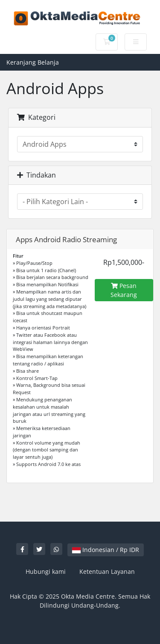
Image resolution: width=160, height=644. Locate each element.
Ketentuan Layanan (107, 571)
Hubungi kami (46, 571)
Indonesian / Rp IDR (106, 550)
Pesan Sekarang (124, 290)
